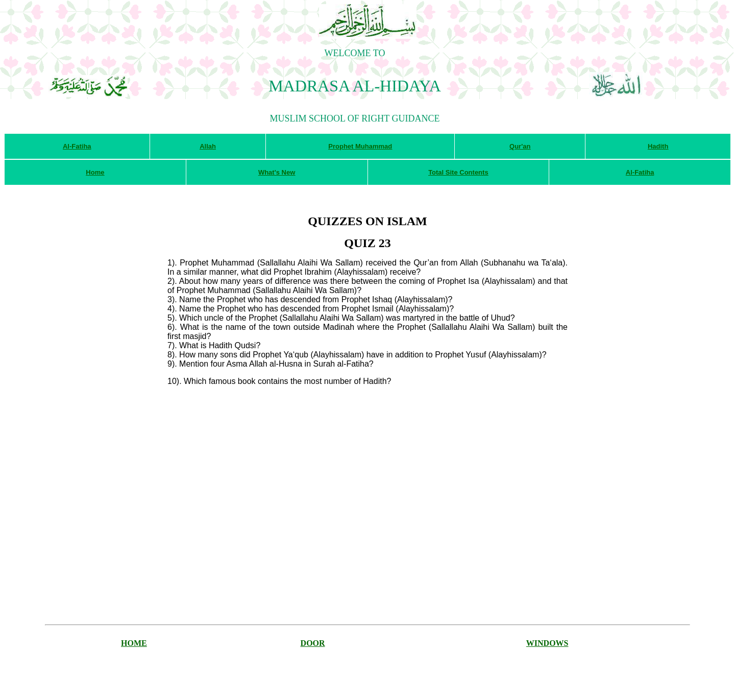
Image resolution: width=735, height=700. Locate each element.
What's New (277, 172)
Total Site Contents (458, 172)
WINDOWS (547, 643)
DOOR (313, 643)
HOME (134, 643)
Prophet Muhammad (360, 146)
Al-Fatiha (77, 146)
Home (95, 172)
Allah (208, 146)
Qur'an (520, 146)
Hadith (658, 146)
